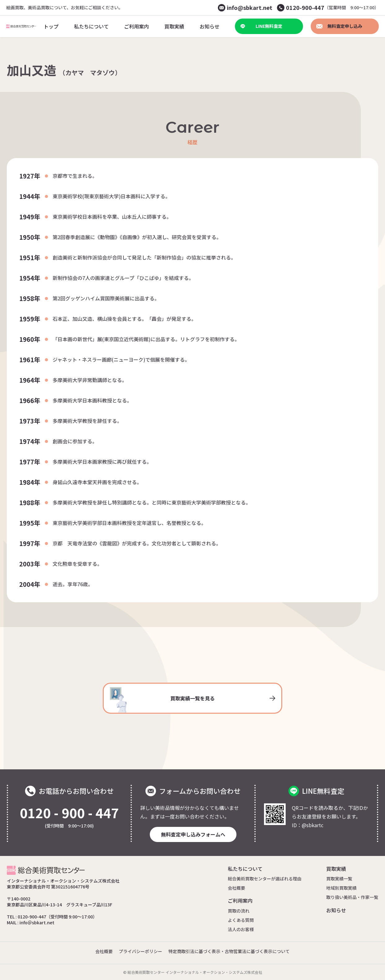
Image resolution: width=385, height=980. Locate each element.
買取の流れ (239, 911)
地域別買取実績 (341, 888)
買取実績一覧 (339, 879)
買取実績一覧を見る (192, 700)
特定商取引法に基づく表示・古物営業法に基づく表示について (229, 951)
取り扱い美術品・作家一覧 (352, 897)
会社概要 (236, 888)
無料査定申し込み (339, 26)
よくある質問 (241, 920)
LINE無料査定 (261, 26)
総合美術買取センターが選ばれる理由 (265, 879)
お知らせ (336, 910)
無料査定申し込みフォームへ (193, 834)
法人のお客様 (241, 929)
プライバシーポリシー (141, 951)
